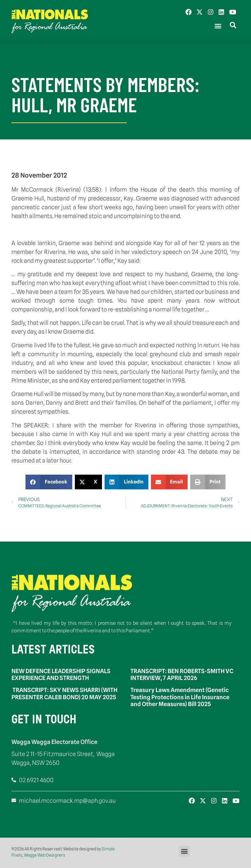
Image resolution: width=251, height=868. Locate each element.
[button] (218, 26)
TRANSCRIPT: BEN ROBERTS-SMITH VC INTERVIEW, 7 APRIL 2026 (182, 675)
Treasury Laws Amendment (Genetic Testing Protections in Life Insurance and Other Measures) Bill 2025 (180, 697)
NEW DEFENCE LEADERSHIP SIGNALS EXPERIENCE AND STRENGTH (61, 675)
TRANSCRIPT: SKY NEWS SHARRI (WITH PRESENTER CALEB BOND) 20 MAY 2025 (64, 694)
